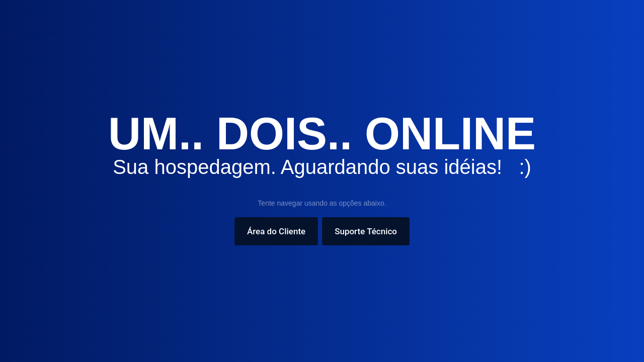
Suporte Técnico (366, 231)
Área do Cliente (276, 231)
